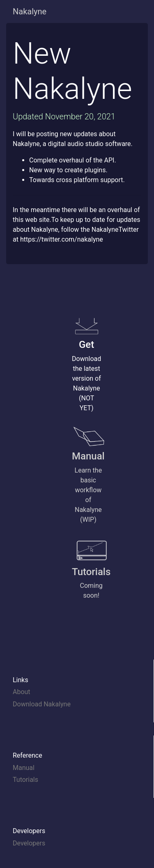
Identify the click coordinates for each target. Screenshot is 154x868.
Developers (29, 843)
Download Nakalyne (42, 704)
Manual (24, 768)
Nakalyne (30, 11)
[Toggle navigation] (130, 11)
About (22, 692)
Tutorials (25, 780)
